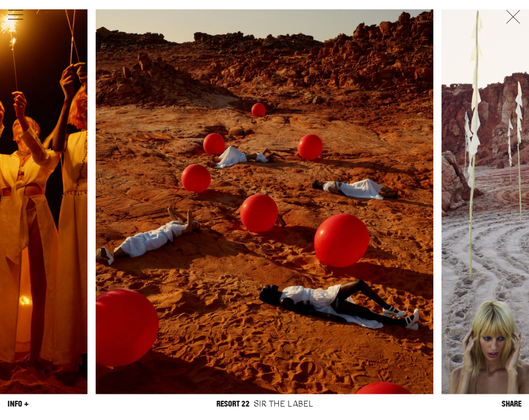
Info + (18, 403)
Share (512, 403)
